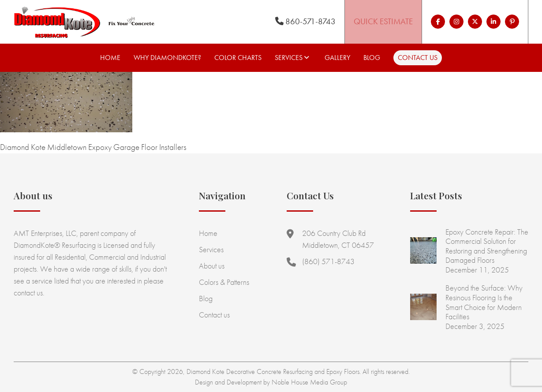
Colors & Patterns (224, 282)
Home (110, 58)
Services (289, 58)
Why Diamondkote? (167, 58)
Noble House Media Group (309, 382)
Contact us (418, 58)
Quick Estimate (383, 21)
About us (212, 266)
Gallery (337, 58)
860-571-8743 (305, 21)
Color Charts (238, 58)
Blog (372, 58)
